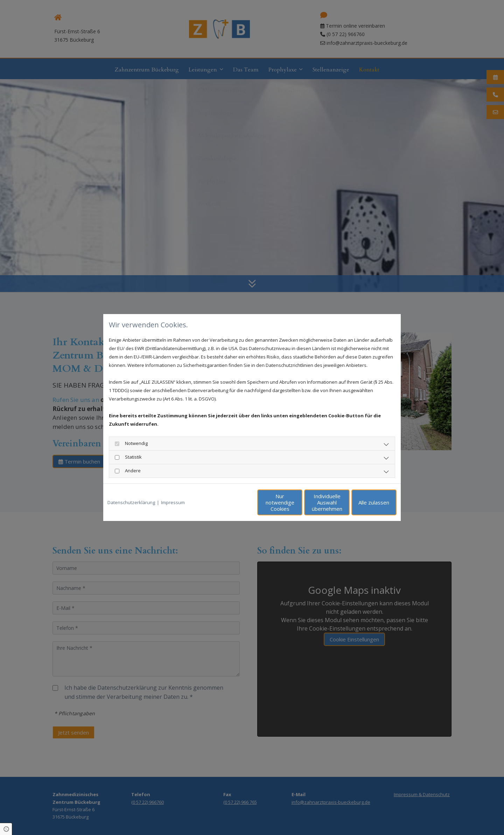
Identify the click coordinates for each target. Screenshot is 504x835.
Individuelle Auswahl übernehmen (298, 502)
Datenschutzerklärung (131, 502)
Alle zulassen (364, 502)
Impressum (173, 502)
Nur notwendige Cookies (231, 502)
